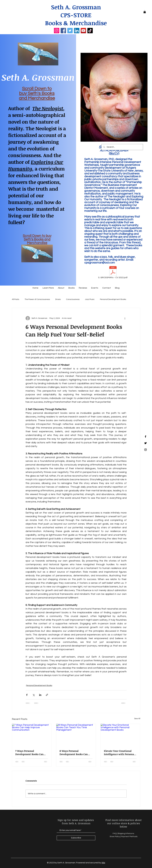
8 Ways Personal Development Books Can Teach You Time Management (74, 753)
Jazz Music (90, 299)
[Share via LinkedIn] (40, 695)
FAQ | (115, 834)
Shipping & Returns (126, 834)
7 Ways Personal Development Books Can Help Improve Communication (29, 753)
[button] (145, 12)
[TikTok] (90, 31)
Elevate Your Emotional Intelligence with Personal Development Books (119, 753)
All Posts (16, 299)
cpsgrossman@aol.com (100, 263)
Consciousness (73, 299)
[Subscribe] (76, 838)
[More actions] (125, 318)
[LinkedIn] (77, 31)
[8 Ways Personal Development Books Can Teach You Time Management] (76, 735)
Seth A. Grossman (76, 7)
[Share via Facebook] (27, 695)
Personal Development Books (113, 299)
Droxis (58, 299)
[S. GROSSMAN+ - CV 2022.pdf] (113, 273)
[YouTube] (83, 31)
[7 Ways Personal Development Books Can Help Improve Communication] (32, 735)
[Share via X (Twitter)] (34, 695)
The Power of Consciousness (37, 299)
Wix (103, 863)
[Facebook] (63, 31)
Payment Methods (129, 837)
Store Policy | (115, 837)
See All (137, 719)
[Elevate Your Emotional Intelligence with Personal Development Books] (120, 735)
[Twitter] (70, 31)
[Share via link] (47, 695)
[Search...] (122, 147)
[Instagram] (57, 31)
